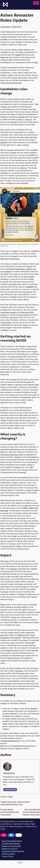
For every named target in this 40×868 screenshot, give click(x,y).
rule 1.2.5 (15, 349)
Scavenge (13, 569)
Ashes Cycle (12, 802)
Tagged (4, 802)
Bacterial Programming (10, 259)
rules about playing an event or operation (17, 455)
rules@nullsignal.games (10, 741)
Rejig (36, 63)
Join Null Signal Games (11, 844)
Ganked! (18, 55)
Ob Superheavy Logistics (23, 269)
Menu (36, 3)
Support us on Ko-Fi (10, 849)
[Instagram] (4, 835)
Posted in (4, 797)
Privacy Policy (7, 856)
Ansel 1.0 (29, 120)
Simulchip (19, 671)
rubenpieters (6, 27)
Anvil (6, 274)
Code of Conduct (8, 854)
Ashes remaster (24, 802)
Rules (10, 797)
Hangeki (17, 638)
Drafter (20, 120)
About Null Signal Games (12, 841)
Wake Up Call (23, 635)
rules (20, 804)
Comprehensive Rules (9, 804)
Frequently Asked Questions (13, 851)
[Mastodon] (11, 835)
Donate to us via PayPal (11, 846)
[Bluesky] (19, 835)
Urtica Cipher (29, 277)
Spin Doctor (28, 292)
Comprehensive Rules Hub (11, 83)
